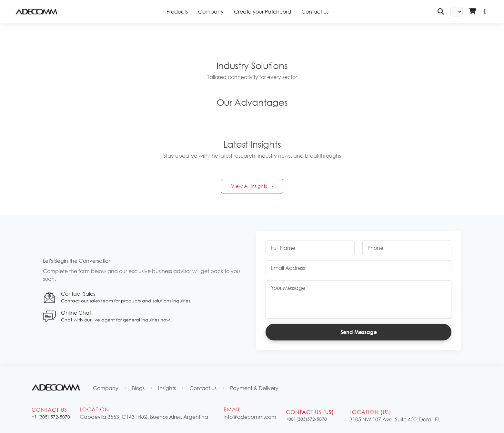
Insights (167, 388)
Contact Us (315, 11)
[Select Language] (457, 12)
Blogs (138, 388)
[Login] (485, 12)
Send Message (359, 332)
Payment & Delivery (254, 388)
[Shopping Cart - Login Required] (472, 12)
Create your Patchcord (262, 11)
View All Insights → (252, 186)
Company (211, 11)
